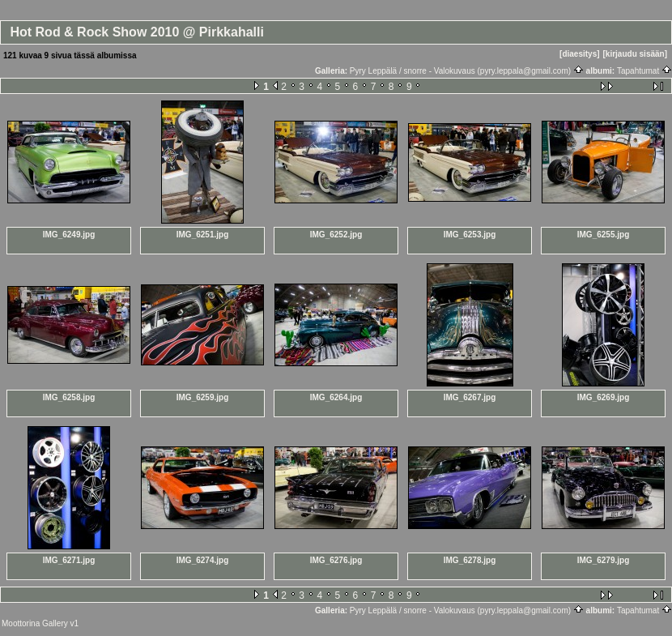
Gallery (55, 623)
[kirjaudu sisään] (635, 54)
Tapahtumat (644, 71)
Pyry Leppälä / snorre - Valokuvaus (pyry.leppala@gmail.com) (467, 71)
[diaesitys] (579, 54)
